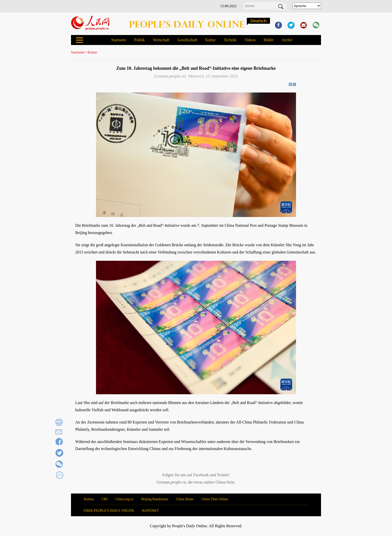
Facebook (201, 475)
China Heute (185, 499)
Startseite (119, 40)
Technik (230, 40)
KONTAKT (151, 511)
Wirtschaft (161, 40)
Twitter (222, 475)
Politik (139, 40)
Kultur (210, 40)
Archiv (287, 40)
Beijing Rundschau (155, 499)
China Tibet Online (215, 499)
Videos (250, 40)
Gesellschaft (187, 40)
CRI (105, 499)
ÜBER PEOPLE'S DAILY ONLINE (109, 511)
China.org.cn (124, 499)
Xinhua (89, 499)
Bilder (269, 40)
